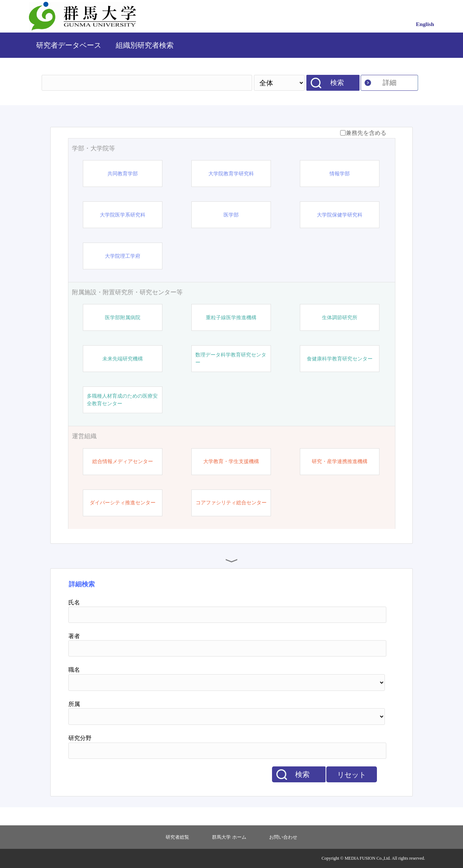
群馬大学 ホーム (229, 837)
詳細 (390, 83)
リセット (352, 775)
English (425, 24)
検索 (337, 83)
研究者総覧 (177, 837)
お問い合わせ (283, 837)
